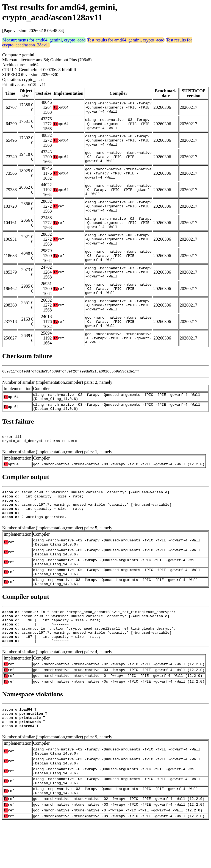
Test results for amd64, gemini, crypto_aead (126, 40)
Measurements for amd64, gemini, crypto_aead (44, 40)
